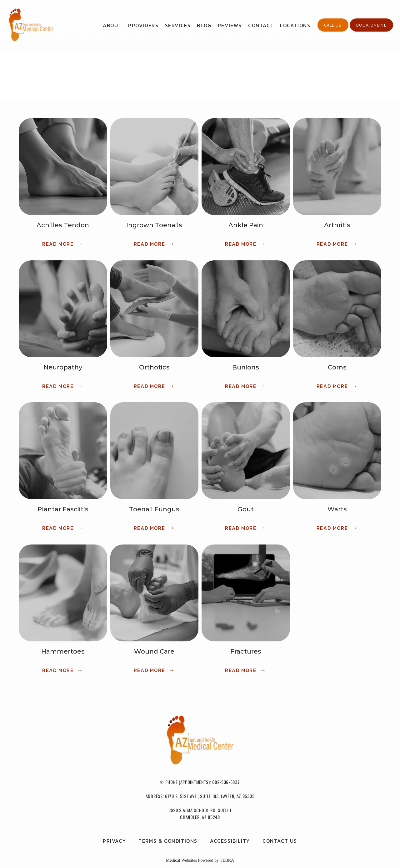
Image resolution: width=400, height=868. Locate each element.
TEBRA (227, 860)
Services (178, 25)
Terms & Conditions (168, 841)
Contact (261, 25)
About (112, 25)
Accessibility (230, 841)
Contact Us (280, 841)
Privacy (114, 841)
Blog (204, 25)
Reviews (230, 25)
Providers (143, 25)
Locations (295, 25)
